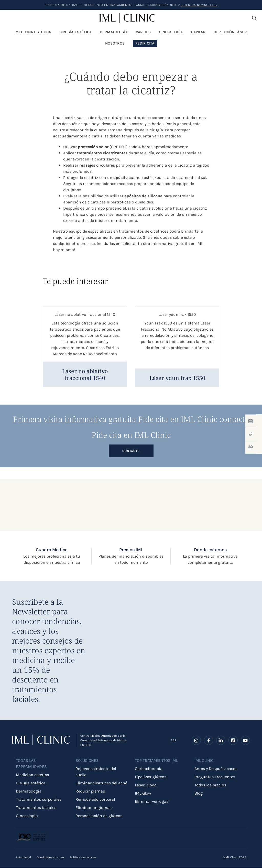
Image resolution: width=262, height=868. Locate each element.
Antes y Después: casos (216, 769)
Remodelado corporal (95, 800)
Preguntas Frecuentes (215, 777)
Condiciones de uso (50, 858)
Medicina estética (32, 775)
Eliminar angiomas (94, 808)
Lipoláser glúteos (151, 777)
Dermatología (29, 792)
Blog (199, 794)
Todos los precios (210, 785)
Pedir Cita (145, 44)
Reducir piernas (90, 792)
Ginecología (27, 816)
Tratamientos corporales (39, 800)
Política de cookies (83, 858)
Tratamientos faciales (36, 808)
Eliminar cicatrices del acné (101, 783)
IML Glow (143, 794)
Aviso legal (23, 858)
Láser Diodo (146, 785)
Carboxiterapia (149, 769)
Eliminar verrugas (152, 802)
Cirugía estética (31, 783)
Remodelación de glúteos (99, 816)
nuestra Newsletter (199, 5)
